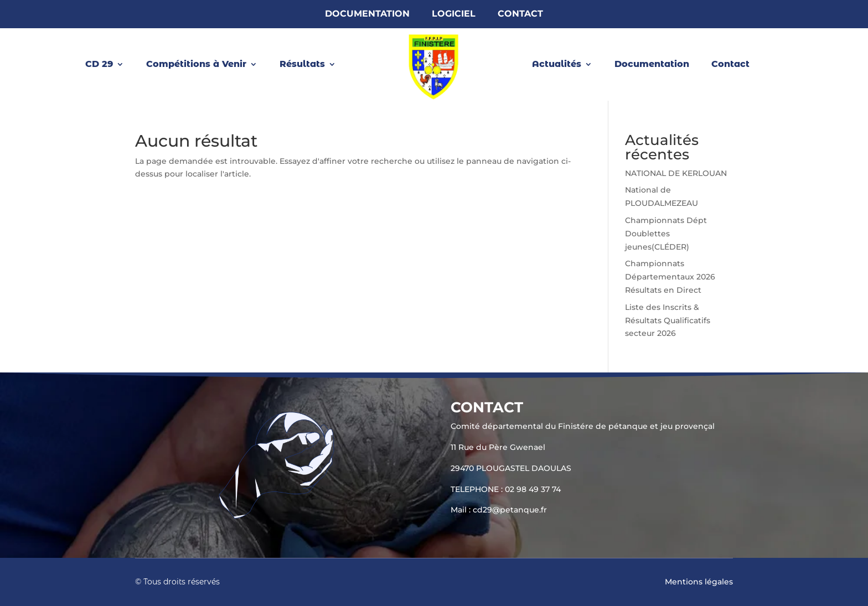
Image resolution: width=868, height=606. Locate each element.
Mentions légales (699, 582)
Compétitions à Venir (196, 65)
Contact (520, 14)
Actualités (557, 65)
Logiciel (454, 14)
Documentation (367, 14)
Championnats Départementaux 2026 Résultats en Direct (670, 277)
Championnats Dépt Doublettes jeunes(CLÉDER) (666, 234)
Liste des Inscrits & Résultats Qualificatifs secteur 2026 (668, 320)
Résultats (302, 65)
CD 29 (99, 65)
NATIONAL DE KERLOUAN (676, 173)
